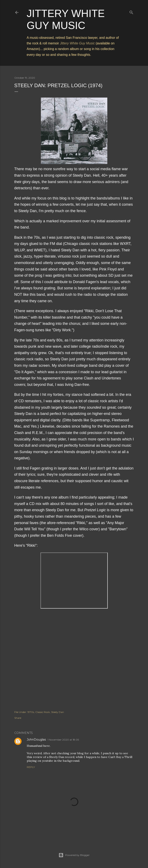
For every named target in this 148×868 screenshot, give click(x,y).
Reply (31, 767)
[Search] (131, 12)
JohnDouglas (36, 740)
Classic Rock (43, 712)
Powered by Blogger (74, 855)
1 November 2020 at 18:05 (63, 740)
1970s (31, 712)
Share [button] (18, 718)
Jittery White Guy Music (77, 43)
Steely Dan (57, 712)
